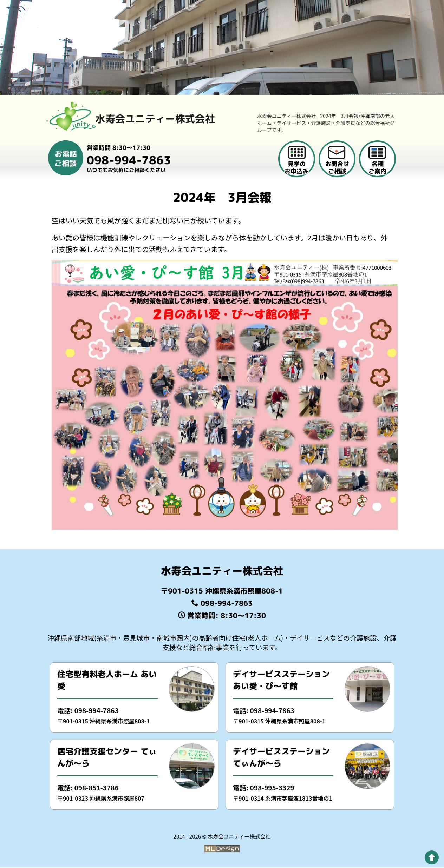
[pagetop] (432, 857)
